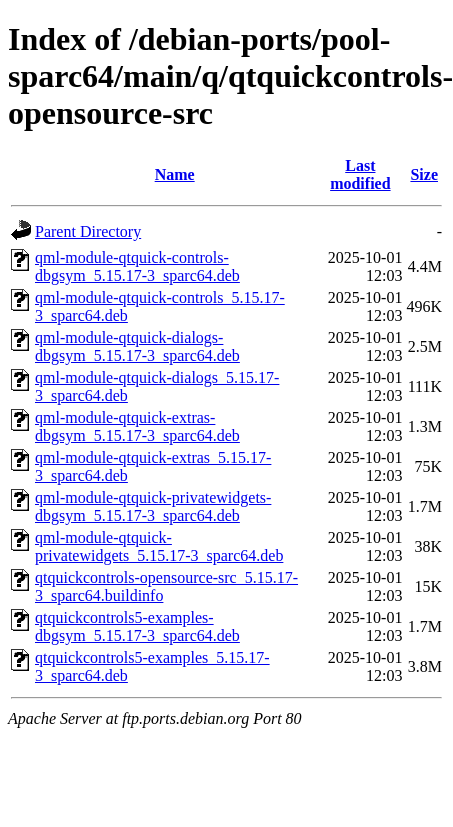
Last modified (360, 174)
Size (424, 174)
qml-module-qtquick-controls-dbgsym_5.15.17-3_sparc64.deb (137, 266)
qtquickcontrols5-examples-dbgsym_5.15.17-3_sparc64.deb (137, 626)
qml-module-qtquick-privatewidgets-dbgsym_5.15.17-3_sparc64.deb (153, 506)
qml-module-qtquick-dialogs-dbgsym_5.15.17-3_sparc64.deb (137, 346)
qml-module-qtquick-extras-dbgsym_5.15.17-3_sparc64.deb (137, 426)
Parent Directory (88, 231)
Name (175, 174)
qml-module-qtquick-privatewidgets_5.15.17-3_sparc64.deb (159, 546)
